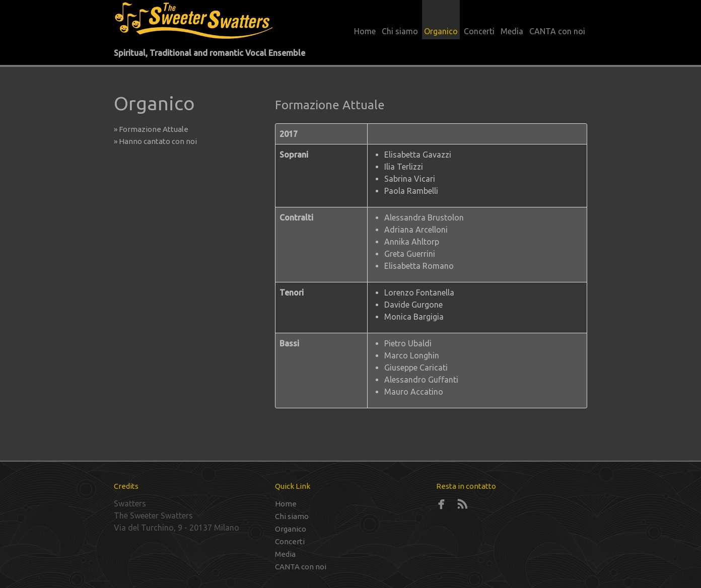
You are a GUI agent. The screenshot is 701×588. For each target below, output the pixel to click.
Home (365, 31)
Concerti (479, 31)
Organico (441, 31)
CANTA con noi (557, 31)
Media (512, 31)
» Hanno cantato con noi (158, 141)
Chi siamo (400, 31)
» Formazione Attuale (154, 129)
